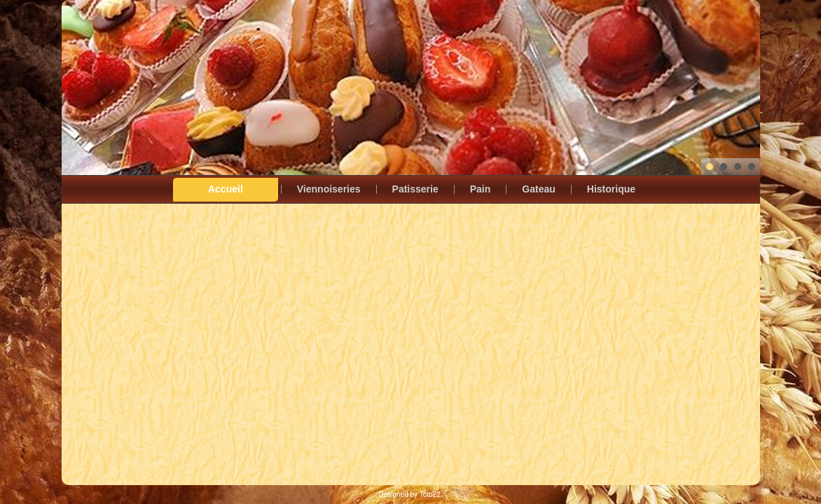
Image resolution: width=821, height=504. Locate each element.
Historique (611, 189)
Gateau (538, 189)
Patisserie (415, 189)
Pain (481, 189)
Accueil (226, 189)
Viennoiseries (329, 189)
